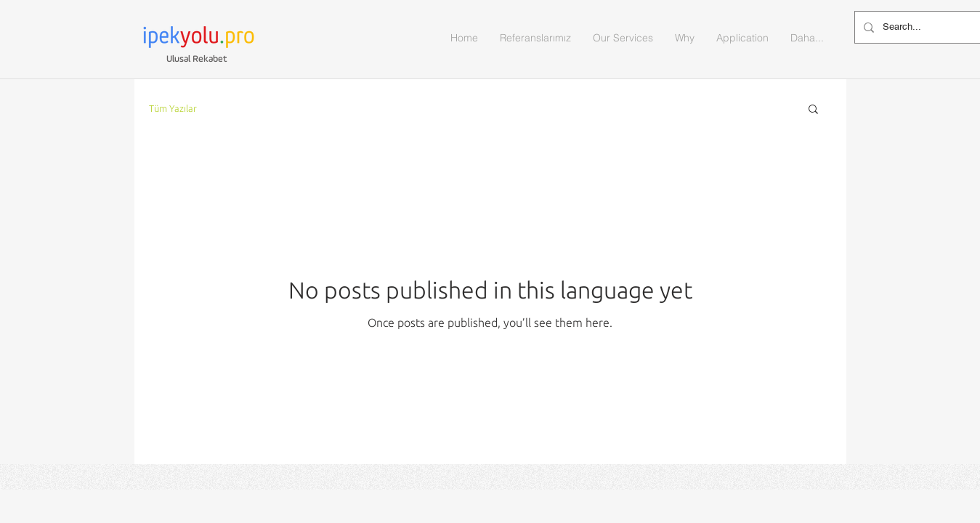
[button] (813, 110)
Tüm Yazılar (173, 108)
